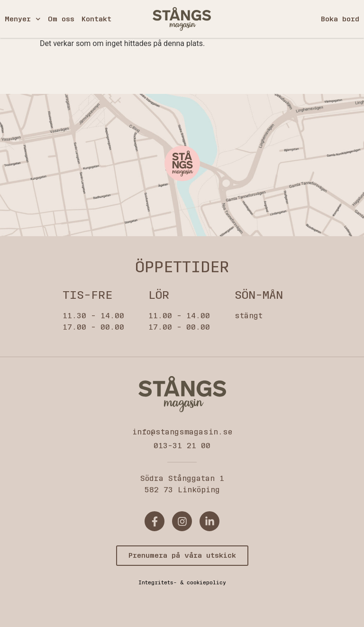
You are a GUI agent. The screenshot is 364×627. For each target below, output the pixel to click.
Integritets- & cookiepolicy (182, 583)
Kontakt (96, 19)
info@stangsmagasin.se (182, 432)
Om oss (61, 19)
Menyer (23, 19)
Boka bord (340, 19)
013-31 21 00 (182, 446)
